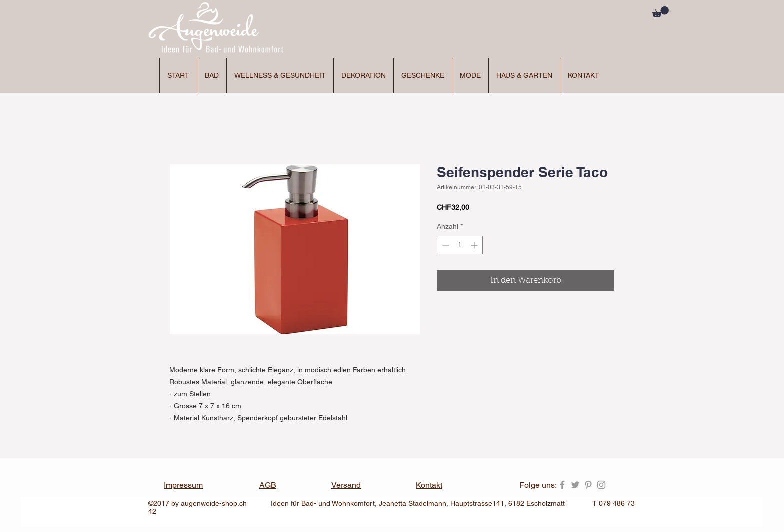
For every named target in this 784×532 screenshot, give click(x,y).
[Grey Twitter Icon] (575, 485)
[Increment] (475, 245)
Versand (346, 485)
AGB (268, 485)
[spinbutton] (460, 245)
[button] (661, 12)
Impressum (183, 485)
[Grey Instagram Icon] (601, 485)
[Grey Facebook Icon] (562, 485)
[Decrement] (445, 245)
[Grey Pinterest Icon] (588, 485)
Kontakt (429, 485)
